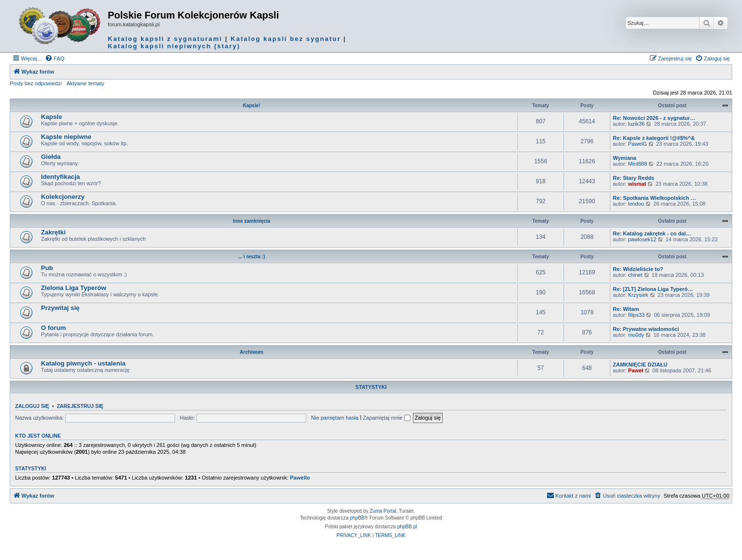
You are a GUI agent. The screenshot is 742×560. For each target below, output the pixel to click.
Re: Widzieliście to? (638, 269)
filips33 (636, 315)
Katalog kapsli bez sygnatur (286, 39)
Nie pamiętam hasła (335, 418)
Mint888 (637, 164)
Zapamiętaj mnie (386, 418)
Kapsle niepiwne (66, 137)
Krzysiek (638, 295)
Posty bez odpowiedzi (36, 83)
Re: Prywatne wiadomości (646, 329)
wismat (637, 184)
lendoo (636, 204)
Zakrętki (53, 232)
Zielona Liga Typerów (74, 288)
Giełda (51, 157)
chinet (635, 275)
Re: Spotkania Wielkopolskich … (654, 198)
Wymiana (625, 158)
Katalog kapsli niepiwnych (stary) (174, 46)
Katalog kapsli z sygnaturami (165, 39)
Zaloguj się (32, 406)
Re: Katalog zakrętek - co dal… (652, 233)
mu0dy (636, 335)
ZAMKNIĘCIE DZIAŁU (640, 365)
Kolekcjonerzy (63, 197)
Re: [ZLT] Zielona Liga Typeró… (653, 289)
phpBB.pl (407, 527)
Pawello (300, 478)
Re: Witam (626, 309)
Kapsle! (252, 106)
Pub (47, 268)
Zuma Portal (383, 511)
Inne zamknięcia (252, 221)
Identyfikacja (60, 177)
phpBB (357, 518)
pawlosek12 (642, 239)
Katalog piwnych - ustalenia (83, 363)
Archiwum (252, 352)
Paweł (635, 370)
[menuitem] (55, 58)
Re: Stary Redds (634, 178)
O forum (53, 328)
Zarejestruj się (80, 406)
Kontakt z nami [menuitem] (569, 495)
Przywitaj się (60, 308)
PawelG (637, 144)
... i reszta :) (251, 257)
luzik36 (636, 124)
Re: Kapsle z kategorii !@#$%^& (654, 138)
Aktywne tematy (85, 83)
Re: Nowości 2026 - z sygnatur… (654, 118)
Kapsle (51, 117)
